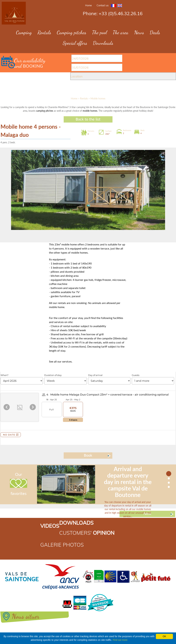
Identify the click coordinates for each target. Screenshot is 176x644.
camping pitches (45, 111)
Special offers (75, 43)
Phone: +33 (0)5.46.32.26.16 (113, 13)
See (51, 361)
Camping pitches (72, 32)
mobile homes (90, 111)
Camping (24, 32)
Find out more (120, 640)
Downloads (103, 43)
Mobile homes (98, 98)
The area (121, 32)
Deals (155, 32)
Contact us (103, 5)
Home (89, 5)
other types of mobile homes (71, 252)
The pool (99, 32)
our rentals (59, 303)
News (139, 32)
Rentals (44, 32)
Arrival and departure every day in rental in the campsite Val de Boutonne (128, 482)
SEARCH (88, 89)
